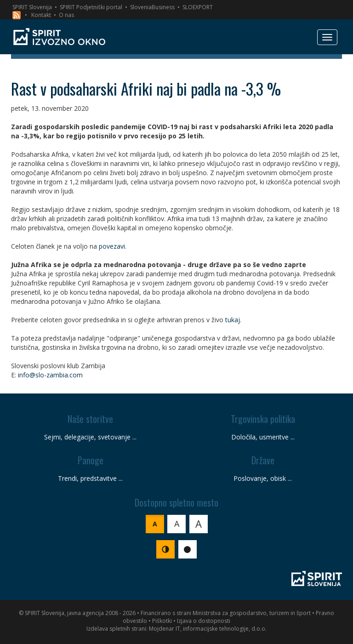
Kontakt (41, 15)
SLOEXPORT (198, 7)
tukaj (233, 320)
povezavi (112, 246)
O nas (66, 15)
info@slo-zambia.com (50, 375)
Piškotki (162, 621)
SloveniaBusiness (152, 7)
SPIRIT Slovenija (32, 7)
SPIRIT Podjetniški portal (91, 7)
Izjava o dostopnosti (204, 621)
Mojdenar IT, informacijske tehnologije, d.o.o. (208, 629)
